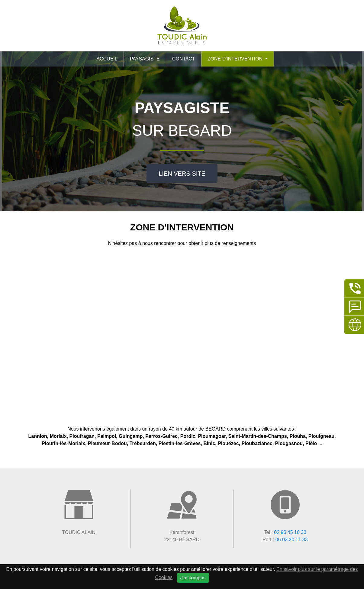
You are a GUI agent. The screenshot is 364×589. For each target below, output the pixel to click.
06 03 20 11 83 (292, 540)
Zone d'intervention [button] (236, 59)
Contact (184, 59)
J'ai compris (193, 578)
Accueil (107, 59)
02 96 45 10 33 (290, 532)
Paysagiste (145, 59)
